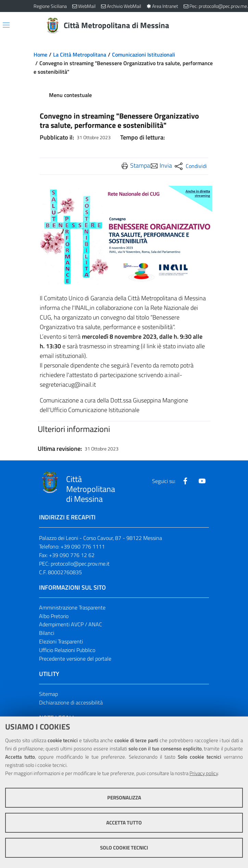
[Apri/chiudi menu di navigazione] (6, 25)
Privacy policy (204, 773)
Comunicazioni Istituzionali (144, 55)
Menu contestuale (70, 95)
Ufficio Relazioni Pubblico (67, 650)
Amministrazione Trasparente (72, 607)
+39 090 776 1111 (83, 546)
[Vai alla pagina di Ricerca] (210, 26)
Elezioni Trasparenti (61, 641)
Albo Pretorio (54, 616)
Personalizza (124, 798)
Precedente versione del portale (75, 659)
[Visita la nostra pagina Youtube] (202, 481)
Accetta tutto (124, 823)
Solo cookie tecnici (124, 848)
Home (40, 55)
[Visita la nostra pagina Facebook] (185, 481)
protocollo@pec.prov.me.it (80, 564)
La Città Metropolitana (80, 55)
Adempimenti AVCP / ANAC (71, 624)
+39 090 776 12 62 (72, 555)
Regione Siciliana (50, 6)
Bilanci (47, 633)
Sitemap (48, 694)
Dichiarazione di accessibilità (71, 702)
